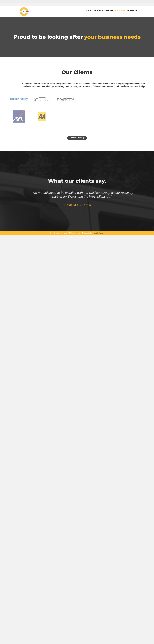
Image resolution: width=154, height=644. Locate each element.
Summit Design (98, 502)
